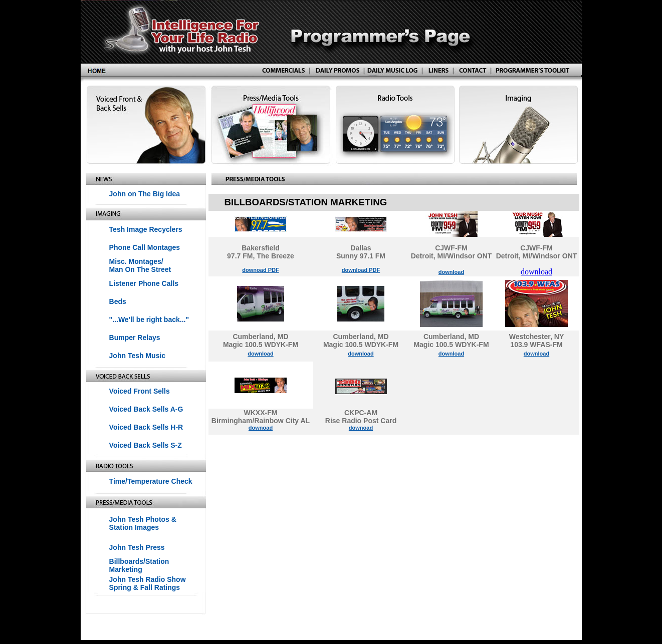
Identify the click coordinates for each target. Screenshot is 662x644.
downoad (261, 428)
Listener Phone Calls (144, 283)
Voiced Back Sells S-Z (146, 445)
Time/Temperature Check (151, 481)
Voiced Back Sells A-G (146, 409)
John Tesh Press (137, 547)
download (451, 272)
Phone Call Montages (145, 247)
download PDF (361, 270)
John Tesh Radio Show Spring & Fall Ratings (148, 583)
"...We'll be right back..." (149, 319)
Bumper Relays (135, 338)
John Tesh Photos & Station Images (143, 523)
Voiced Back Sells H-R (146, 427)
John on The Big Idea (145, 194)
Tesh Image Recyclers (146, 229)
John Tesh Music (138, 356)
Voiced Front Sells (140, 391)
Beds (118, 301)
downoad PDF (260, 270)
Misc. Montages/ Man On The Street (140, 265)
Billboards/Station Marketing (139, 565)
